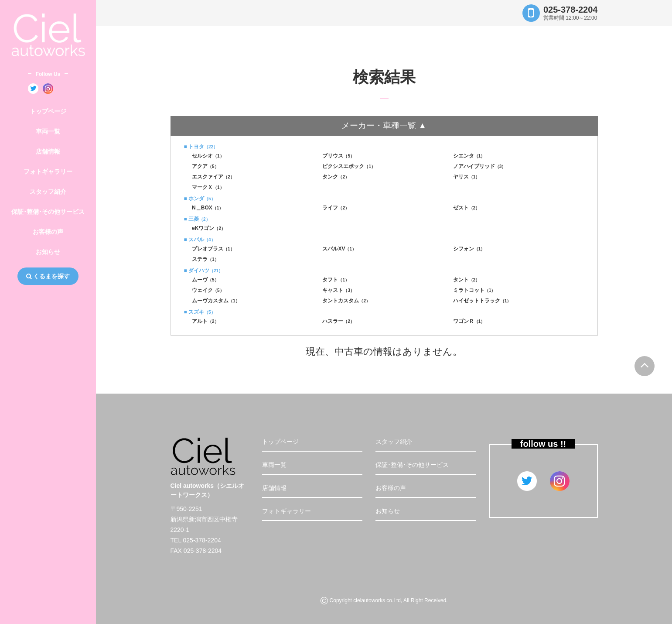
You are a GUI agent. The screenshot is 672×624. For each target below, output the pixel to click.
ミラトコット (474, 290)
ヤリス (467, 177)
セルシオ (208, 156)
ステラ (205, 259)
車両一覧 (48, 131)
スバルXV (339, 249)
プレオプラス (213, 249)
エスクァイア (213, 177)
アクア (205, 166)
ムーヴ (205, 280)
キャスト (338, 290)
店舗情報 (48, 151)
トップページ (48, 111)
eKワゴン (209, 228)
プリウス (338, 156)
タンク (336, 177)
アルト (205, 321)
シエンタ (469, 156)
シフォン (469, 249)
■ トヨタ (201, 147)
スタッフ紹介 (48, 192)
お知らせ (48, 252)
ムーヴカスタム (216, 301)
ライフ (336, 208)
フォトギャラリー (48, 171)
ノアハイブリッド (480, 166)
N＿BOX (208, 208)
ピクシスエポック (349, 166)
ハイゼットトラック (482, 301)
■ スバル (200, 240)
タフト (336, 280)
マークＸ (208, 187)
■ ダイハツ (204, 271)
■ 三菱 (197, 219)
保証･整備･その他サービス (48, 212)
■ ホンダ (200, 199)
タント (467, 280)
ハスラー (338, 321)
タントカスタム (346, 301)
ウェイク (208, 290)
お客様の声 (48, 232)
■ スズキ (200, 312)
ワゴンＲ (469, 321)
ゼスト (467, 208)
